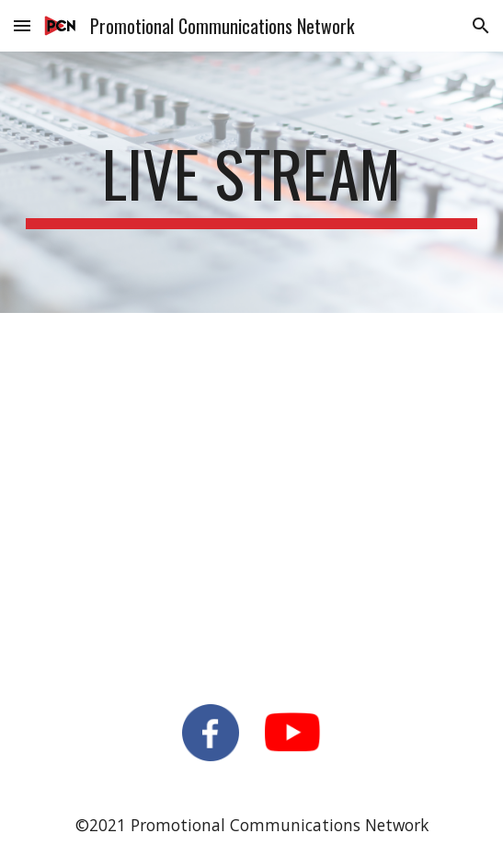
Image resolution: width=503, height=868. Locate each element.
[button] (22, 25)
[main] (251, 182)
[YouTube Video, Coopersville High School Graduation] (251, 497)
